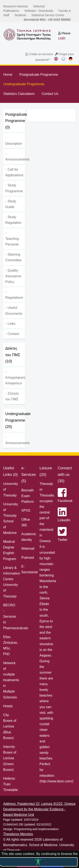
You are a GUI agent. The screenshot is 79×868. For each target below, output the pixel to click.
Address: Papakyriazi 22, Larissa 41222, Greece (39, 804)
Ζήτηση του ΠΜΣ (12, 396)
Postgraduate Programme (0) (15, 121)
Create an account (39, 54)
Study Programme (14, 188)
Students (20, 15)
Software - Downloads (39, 11)
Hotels (8, 706)
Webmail (28, 549)
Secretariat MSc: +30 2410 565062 (47, 20)
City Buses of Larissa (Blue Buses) (10, 726)
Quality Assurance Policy (13, 276)
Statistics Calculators (19, 94)
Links (11, 324)
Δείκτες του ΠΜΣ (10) (13, 355)
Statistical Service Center (48, 15)
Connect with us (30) (65, 474)
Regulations (14, 298)
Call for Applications (14, 172)
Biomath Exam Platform (28, 496)
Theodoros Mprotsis (18, 834)
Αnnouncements (15, 159)
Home (8, 75)
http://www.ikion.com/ (56, 781)
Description (14, 144)
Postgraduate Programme (39, 75)
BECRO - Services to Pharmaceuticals (16, 617)
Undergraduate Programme (24, 84)
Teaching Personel (12, 242)
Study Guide (11, 204)
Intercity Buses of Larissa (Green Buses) (10, 758)
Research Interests (16, 6)
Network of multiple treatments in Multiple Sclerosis (11, 680)
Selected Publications (24, 9)
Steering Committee (13, 257)
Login (62, 38)
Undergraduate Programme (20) (15, 420)
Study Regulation (13, 220)
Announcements (15, 443)
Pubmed (28, 558)
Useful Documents (14, 311)
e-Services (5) (29, 474)
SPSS (26, 510)
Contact (13, 334)
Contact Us (50, 94)
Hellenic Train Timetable (11, 784)
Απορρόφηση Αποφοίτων (15, 380)
